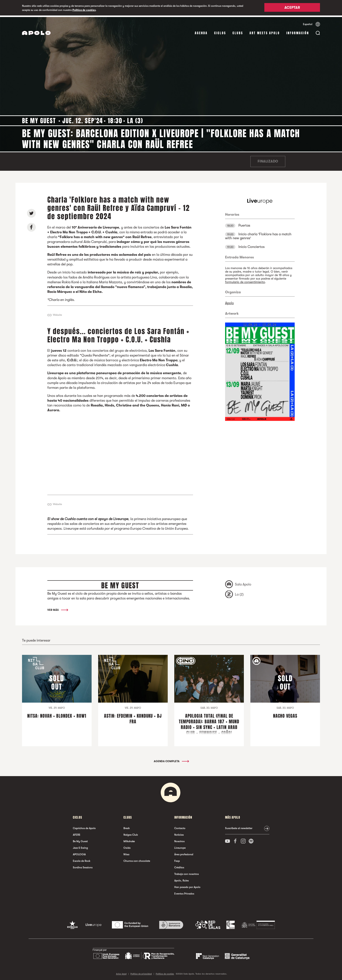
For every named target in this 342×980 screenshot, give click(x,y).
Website (57, 313)
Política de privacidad (141, 972)
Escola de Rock (82, 859)
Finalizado (268, 160)
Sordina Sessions (83, 866)
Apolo (229, 302)
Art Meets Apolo (265, 32)
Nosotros (179, 840)
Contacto (180, 827)
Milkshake (129, 840)
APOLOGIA (79, 853)
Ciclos (220, 32)
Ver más (57, 609)
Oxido (127, 846)
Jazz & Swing (80, 846)
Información (298, 32)
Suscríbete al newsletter (239, 827)
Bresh (127, 827)
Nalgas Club (131, 833)
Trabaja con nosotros (186, 872)
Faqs (177, 859)
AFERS (77, 833)
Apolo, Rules (181, 879)
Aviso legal (121, 972)
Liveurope (180, 846)
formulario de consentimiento (245, 281)
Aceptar (292, 8)
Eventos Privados (184, 892)
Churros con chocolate (137, 859)
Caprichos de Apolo (84, 827)
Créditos (179, 866)
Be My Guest (80, 840)
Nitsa (126, 853)
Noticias (179, 833)
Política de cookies (84, 10)
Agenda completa (171, 760)
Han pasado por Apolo (187, 886)
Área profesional (184, 853)
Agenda (201, 32)
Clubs (238, 32)
